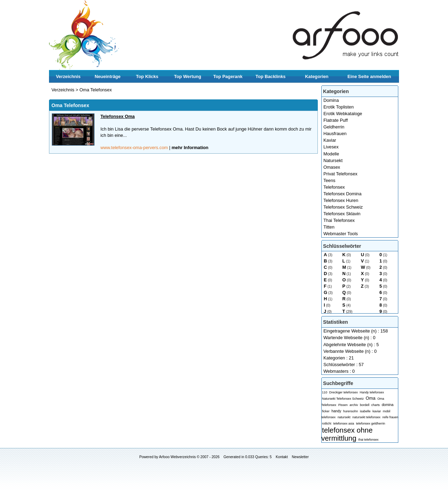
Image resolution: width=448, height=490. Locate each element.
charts (376, 405)
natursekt (344, 417)
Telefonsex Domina (342, 194)
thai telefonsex (369, 440)
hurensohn (350, 411)
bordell (365, 405)
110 (325, 392)
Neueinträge (108, 76)
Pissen (343, 405)
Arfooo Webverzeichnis (177, 457)
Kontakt (282, 457)
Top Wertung (188, 76)
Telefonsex (334, 187)
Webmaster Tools (341, 234)
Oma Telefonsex (96, 90)
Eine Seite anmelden (369, 76)
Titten (329, 227)
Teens (329, 180)
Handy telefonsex (372, 392)
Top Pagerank (228, 76)
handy (336, 411)
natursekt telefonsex (366, 417)
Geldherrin (334, 127)
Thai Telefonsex (339, 220)
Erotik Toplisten (339, 107)
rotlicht (327, 423)
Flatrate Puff (335, 120)
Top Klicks (147, 76)
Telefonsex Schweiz (343, 207)
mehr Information (190, 148)
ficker (326, 411)
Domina (331, 100)
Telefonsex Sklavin (342, 214)
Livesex (331, 147)
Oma (371, 398)
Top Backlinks (271, 76)
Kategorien (317, 76)
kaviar (377, 411)
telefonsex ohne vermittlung (347, 434)
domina (388, 405)
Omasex (332, 167)
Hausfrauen (335, 134)
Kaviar (330, 140)
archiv (354, 405)
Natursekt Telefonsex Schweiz (343, 399)
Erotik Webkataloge (343, 114)
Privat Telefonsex (340, 174)
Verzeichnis (68, 76)
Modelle (331, 154)
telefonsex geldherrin (370, 423)
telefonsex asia (344, 423)
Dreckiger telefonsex (344, 392)
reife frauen (390, 417)
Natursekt (333, 160)
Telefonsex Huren (341, 200)
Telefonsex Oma (118, 116)
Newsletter (300, 457)
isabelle (365, 411)
